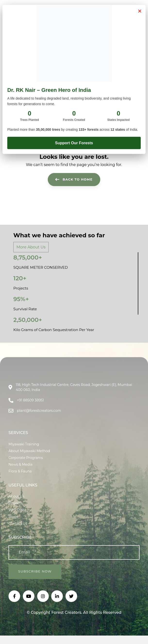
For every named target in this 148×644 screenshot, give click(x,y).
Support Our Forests (74, 143)
